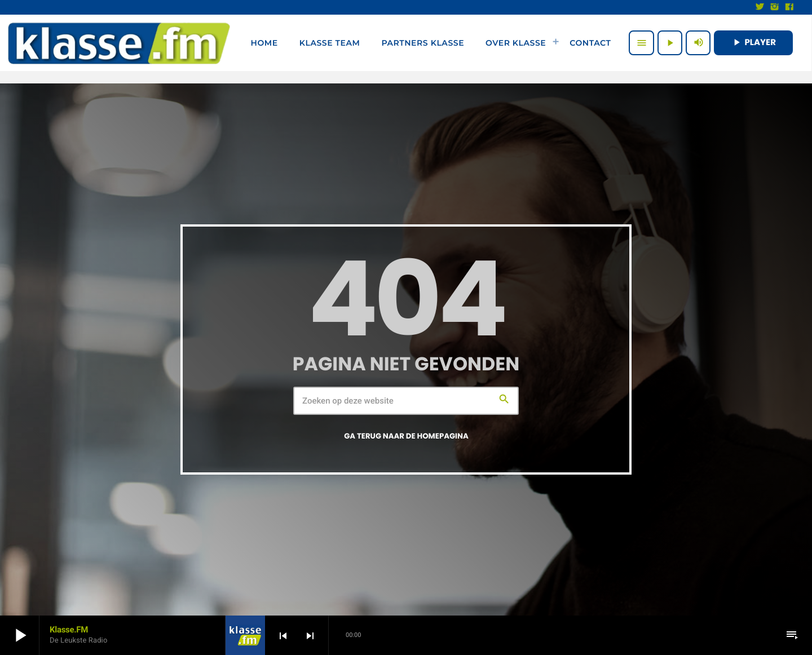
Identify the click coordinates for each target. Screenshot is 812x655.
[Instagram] (775, 7)
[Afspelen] (670, 43)
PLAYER (753, 43)
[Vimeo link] (119, 43)
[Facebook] (789, 7)
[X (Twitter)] (760, 7)
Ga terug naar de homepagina (406, 436)
